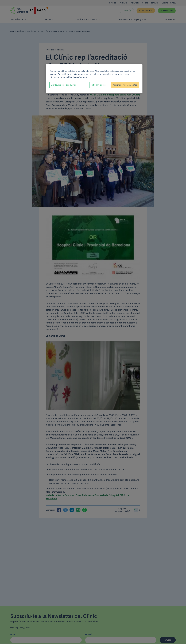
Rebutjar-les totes (99, 85)
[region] (94, 79)
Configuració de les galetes (64, 85)
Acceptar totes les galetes (125, 85)
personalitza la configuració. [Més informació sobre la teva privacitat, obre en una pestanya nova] (74, 77)
